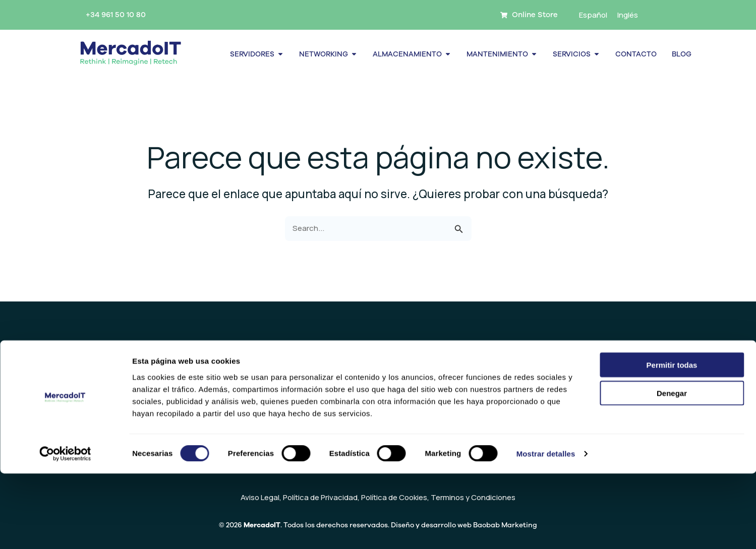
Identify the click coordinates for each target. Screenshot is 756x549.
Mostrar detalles (546, 529)
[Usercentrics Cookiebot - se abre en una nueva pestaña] (65, 529)
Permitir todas (672, 440)
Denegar (672, 469)
